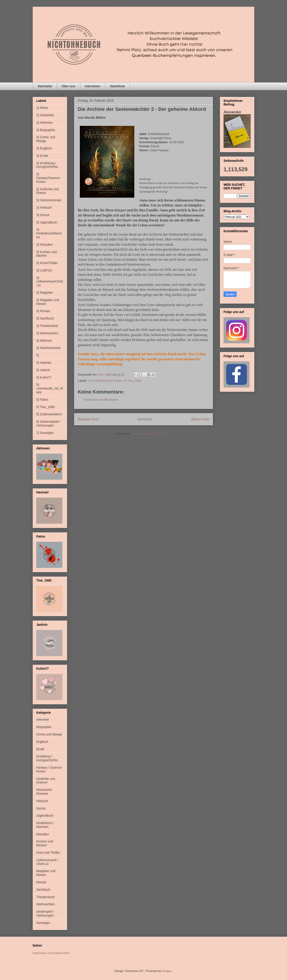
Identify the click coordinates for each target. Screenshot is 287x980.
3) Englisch (44, 148)
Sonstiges (43, 923)
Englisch (42, 742)
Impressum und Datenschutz (51, 953)
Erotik (40, 749)
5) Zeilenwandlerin (49, 414)
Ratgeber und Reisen (46, 873)
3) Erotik (42, 156)
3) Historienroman (49, 200)
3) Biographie (46, 130)
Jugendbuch (45, 816)
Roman (41, 882)
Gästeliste (117, 86)
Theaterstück (45, 897)
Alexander (232, 112)
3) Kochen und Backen (47, 254)
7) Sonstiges (45, 433)
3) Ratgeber (45, 293)
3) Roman (43, 311)
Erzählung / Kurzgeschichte (47, 758)
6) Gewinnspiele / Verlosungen (48, 423)
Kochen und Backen (45, 843)
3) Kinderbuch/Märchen (49, 233)
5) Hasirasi (44, 363)
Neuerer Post (88, 419)
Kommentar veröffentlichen (101, 400)
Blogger (167, 971)
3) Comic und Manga (46, 139)
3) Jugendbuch (47, 222)
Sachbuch (43, 890)
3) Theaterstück (47, 326)
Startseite (45, 86)
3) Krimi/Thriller (47, 263)
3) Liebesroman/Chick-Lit (50, 282)
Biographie (44, 727)
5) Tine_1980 (133, 381)
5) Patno (42, 400)
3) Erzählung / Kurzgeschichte (47, 165)
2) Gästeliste (45, 115)
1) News (42, 108)
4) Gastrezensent (48, 348)
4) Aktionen (44, 341)
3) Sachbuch (45, 318)
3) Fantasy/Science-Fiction (105, 381)
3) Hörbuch (44, 208)
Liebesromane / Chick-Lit (47, 862)
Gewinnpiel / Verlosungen (45, 913)
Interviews (93, 86)
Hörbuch (42, 801)
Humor (41, 808)
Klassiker (43, 834)
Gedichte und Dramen (46, 781)
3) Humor (43, 215)
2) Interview (44, 122)
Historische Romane (44, 792)
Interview (43, 720)
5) (38, 355)
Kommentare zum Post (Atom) (151, 434)
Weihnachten (45, 904)
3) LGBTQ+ (44, 270)
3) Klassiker (45, 245)
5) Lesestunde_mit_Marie (50, 388)
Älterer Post (200, 419)
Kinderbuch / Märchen (45, 825)
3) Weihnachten (47, 333)
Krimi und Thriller (48, 853)
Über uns (68, 86)
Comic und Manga (49, 734)
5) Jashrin (43, 370)
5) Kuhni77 (44, 377)
